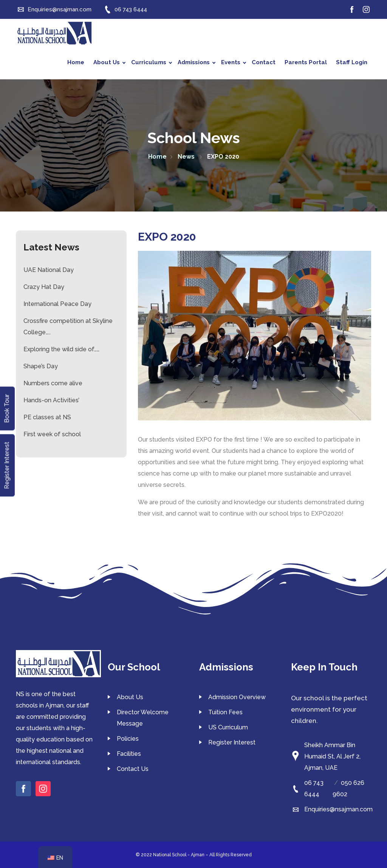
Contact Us (133, 769)
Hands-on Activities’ (51, 400)
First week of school (52, 434)
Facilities (129, 754)
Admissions (197, 62)
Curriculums (152, 62)
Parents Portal (306, 62)
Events (234, 62)
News (187, 157)
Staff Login (352, 62)
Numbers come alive (53, 383)
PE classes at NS (47, 417)
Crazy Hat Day (44, 287)
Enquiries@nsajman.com (338, 809)
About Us (109, 62)
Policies (128, 739)
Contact (264, 62)
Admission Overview (237, 697)
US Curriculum (228, 727)
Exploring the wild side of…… (61, 349)
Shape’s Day (41, 366)
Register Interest (232, 742)
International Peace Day (57, 304)
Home (76, 62)
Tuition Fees (225, 712)
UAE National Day (49, 270)
